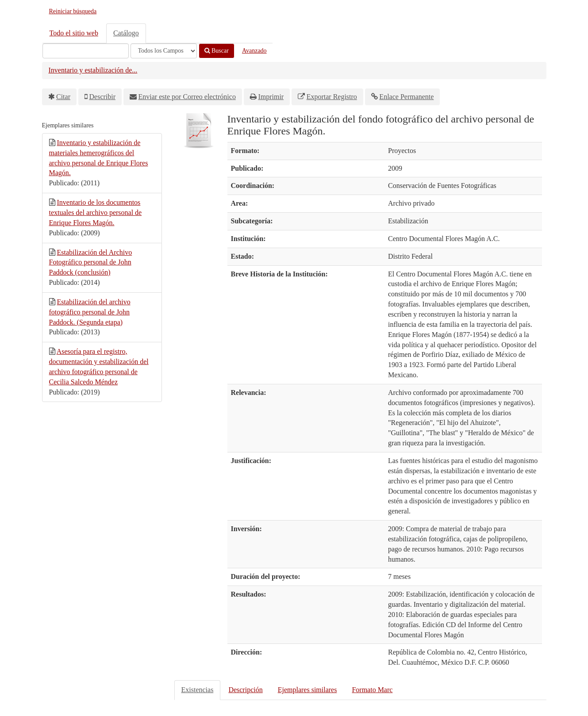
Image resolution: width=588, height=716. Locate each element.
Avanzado (254, 51)
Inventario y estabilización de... (93, 70)
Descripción (245, 690)
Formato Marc (372, 690)
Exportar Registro (332, 97)
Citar (63, 97)
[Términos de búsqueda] (86, 51)
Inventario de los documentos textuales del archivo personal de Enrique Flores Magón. (96, 213)
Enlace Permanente (406, 97)
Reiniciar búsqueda (73, 11)
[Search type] (164, 51)
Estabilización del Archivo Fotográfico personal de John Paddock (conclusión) (91, 262)
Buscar (217, 51)
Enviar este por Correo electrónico (187, 97)
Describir (103, 97)
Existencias (198, 690)
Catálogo (126, 33)
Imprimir (271, 97)
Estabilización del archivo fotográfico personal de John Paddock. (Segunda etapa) (90, 312)
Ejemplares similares (307, 690)
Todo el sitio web (74, 33)
